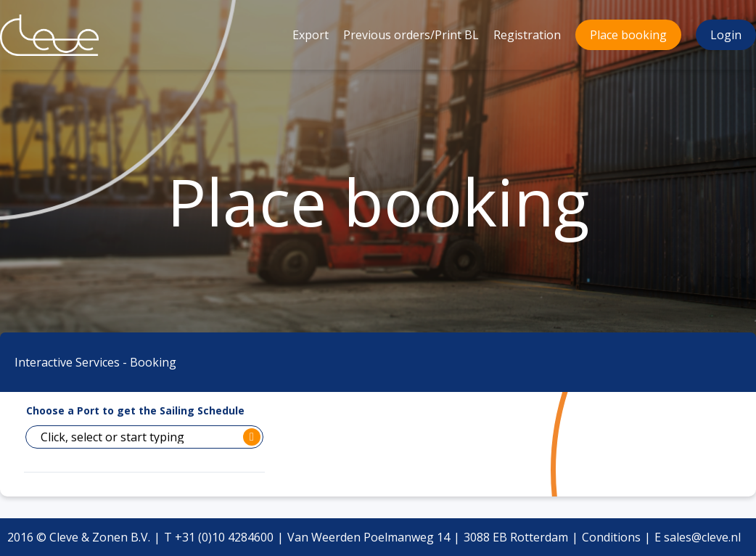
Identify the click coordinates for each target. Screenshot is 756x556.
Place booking (628, 35)
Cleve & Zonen (39, 8)
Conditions (611, 537)
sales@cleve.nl (702, 537)
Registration (527, 35)
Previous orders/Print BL (411, 35)
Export (311, 35)
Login (726, 35)
